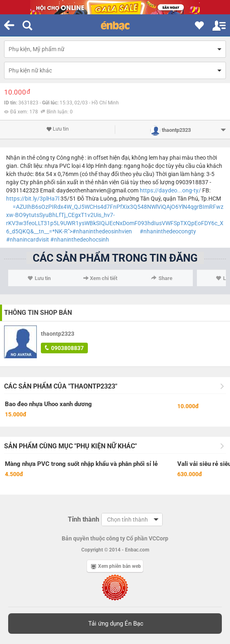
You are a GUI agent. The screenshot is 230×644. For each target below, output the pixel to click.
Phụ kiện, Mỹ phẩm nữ (37, 49)
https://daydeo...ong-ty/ (170, 190)
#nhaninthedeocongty (168, 231)
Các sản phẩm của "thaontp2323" (61, 386)
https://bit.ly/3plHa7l (33, 199)
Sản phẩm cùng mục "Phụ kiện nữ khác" (70, 446)
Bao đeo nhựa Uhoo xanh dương (48, 404)
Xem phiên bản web (116, 566)
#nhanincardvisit (28, 240)
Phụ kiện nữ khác (30, 70)
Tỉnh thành (84, 519)
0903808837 (64, 348)
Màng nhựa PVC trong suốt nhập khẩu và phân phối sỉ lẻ (81, 464)
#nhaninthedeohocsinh (80, 240)
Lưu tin (57, 129)
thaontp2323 (58, 334)
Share (162, 278)
